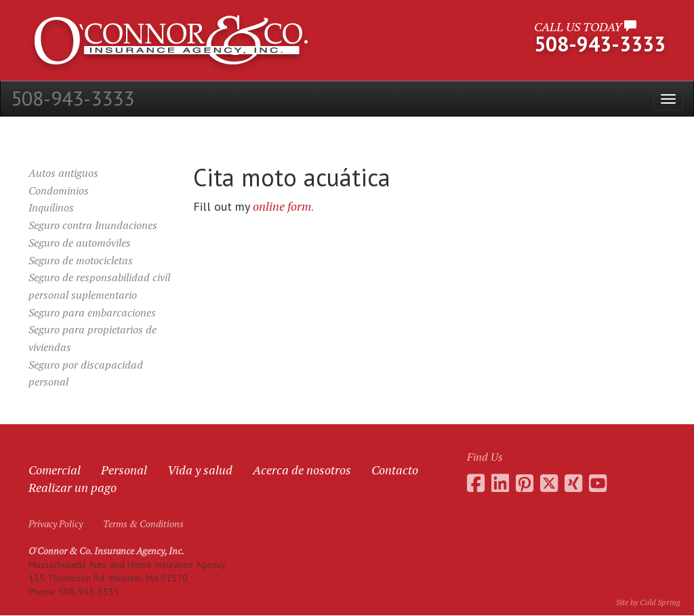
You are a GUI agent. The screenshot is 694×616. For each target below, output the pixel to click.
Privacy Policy (56, 523)
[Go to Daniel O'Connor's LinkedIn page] (500, 483)
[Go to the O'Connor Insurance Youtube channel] (598, 483)
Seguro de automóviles (80, 243)
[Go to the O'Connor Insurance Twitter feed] (549, 483)
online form (282, 206)
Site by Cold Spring (648, 602)
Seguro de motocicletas (81, 260)
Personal (124, 470)
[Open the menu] (668, 99)
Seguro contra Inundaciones (93, 225)
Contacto (395, 470)
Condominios (59, 190)
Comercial (55, 470)
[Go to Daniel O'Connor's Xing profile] (573, 483)
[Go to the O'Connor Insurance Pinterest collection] (525, 483)
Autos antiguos (63, 173)
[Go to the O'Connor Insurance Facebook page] (476, 483)
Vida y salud (200, 470)
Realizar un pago (73, 487)
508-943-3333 (73, 98)
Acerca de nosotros (302, 470)
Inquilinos (51, 207)
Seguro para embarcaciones (92, 312)
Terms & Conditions (143, 523)
